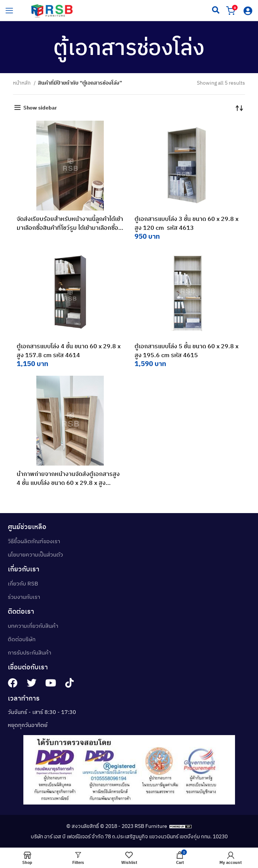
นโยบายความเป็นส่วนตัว (35, 554)
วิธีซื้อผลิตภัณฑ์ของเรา (34, 541)
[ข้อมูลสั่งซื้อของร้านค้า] (239, 108)
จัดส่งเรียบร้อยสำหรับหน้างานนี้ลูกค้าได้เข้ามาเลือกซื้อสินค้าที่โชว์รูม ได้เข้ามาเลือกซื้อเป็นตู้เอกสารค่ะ (70, 228)
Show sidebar (40, 108)
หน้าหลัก (22, 83)
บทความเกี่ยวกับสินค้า (33, 626)
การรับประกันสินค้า (29, 652)
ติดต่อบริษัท (22, 639)
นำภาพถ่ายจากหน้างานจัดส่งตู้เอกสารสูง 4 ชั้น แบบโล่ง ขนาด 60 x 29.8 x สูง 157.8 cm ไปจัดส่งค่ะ (68, 483)
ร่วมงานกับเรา (24, 597)
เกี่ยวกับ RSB (23, 583)
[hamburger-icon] (9, 10)
